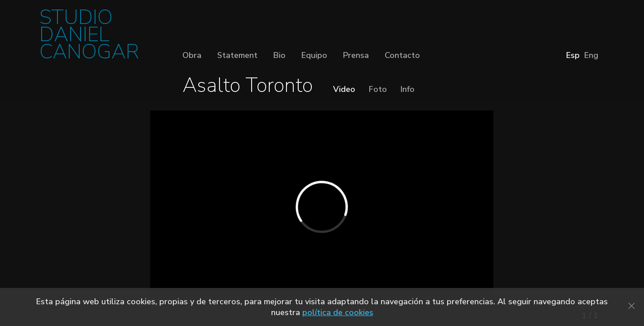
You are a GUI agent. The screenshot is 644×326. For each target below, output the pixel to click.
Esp (573, 55)
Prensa (356, 55)
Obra (192, 55)
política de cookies (338, 312)
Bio (279, 55)
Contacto (402, 55)
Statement (237, 55)
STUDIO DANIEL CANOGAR (89, 37)
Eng (591, 55)
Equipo (314, 55)
